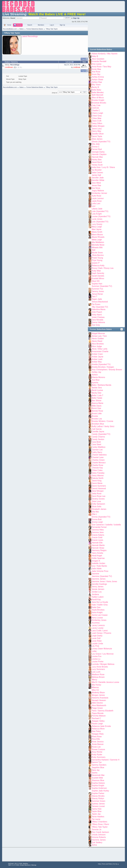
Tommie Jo (96, 830)
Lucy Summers (98, 669)
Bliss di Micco (98, 98)
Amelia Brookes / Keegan (103, 367)
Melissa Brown (98, 677)
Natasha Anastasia (100, 698)
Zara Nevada (97, 320)
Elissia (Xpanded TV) (101, 142)
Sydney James (98, 804)
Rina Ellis (96, 739)
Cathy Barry (97, 452)
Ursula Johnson (99, 835)
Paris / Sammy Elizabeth (102, 711)
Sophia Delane (98, 783)
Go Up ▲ (116, 864)
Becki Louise (97, 390)
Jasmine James (99, 579)
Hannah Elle (97, 543)
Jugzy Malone (98, 191)
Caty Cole (96, 105)
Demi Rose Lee (98, 496)
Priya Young (97, 260)
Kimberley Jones (99, 620)
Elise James (97, 139)
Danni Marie (97, 483)
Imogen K (96, 561)
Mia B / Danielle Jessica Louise (105, 682)
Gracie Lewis (97, 540)
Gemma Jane (98, 532)
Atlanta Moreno (98, 377)
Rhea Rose (97, 737)
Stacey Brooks (98, 796)
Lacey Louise (97, 628)
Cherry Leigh (97, 113)
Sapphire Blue (98, 767)
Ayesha (95, 383)
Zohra (94, 845)
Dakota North (97, 478)
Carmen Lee (97, 450)
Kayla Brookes (98, 610)
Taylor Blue (97, 811)
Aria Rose (96, 72)
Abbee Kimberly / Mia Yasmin (105, 54)
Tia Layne (96, 819)
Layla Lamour (98, 198)
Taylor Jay (96, 814)
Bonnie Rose (97, 411)
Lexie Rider (97, 641)
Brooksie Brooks (99, 103)
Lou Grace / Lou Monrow (103, 654)
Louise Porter (98, 662)
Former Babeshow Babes (101, 329)
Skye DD (96, 281)
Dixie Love (96, 501)
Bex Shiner (96, 401)
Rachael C (96, 718)
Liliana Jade (97, 209)
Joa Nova (96, 188)
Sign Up (76, 18)
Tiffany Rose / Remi (100, 824)
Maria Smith (97, 232)
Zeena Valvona (98, 322)
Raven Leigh (97, 724)
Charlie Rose (97, 465)
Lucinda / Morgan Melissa (103, 664)
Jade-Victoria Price (100, 571)
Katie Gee (96, 607)
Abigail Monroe (98, 333)
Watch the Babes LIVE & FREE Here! (57, 14)
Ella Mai (95, 512)
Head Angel (97, 556)
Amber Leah (97, 359)
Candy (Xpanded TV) (101, 434)
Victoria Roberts (99, 837)
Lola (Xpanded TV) (100, 211)
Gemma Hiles (98, 530)
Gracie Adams (98, 535)
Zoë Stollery (97, 842)
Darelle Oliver (98, 134)
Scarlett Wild (97, 778)
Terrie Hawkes (98, 817)
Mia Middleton (98, 242)
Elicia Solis (96, 506)
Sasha (94, 773)
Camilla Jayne (98, 432)
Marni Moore (97, 235)
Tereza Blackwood (100, 302)
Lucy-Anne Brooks (100, 667)
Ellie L (94, 514)
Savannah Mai (98, 775)
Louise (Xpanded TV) (101, 216)
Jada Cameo (97, 173)
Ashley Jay (96, 372)
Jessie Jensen (98, 589)
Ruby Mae (96, 271)
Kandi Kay (96, 599)
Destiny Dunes (98, 499)
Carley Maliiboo (98, 447)
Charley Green (98, 460)
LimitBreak (9, 67)
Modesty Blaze (98, 692)
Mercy (94, 680)
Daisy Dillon (97, 123)
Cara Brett (96, 442)
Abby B (95, 56)
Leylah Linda (97, 644)
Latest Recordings (30, 36)
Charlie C (96, 110)
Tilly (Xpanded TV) (100, 307)
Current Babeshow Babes (101, 49)
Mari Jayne (96, 229)
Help (99, 864)
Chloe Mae (96, 118)
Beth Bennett (97, 95)
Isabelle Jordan (98, 563)
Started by (15, 62)
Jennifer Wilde (98, 180)
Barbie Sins (97, 388)
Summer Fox (97, 289)
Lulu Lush (96, 672)
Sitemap (34, 865)
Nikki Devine (97, 703)
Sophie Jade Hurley (100, 791)
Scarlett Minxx (98, 278)
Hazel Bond (97, 162)
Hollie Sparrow (98, 558)
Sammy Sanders (99, 765)
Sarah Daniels (98, 276)
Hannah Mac (97, 157)
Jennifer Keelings (99, 584)
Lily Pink (95, 646)
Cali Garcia (97, 429)
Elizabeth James (99, 509)
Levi (93, 206)
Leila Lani (96, 203)
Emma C (95, 147)
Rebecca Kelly (98, 266)
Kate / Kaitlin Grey (100, 605)
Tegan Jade (97, 299)
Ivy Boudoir (97, 170)
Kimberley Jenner (99, 193)
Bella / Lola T (97, 395)
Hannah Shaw (98, 548)
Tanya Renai (97, 294)
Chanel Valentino (99, 455)
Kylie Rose (96, 196)
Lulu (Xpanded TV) (100, 222)
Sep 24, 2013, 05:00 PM (72, 65)
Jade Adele (97, 569)
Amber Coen (97, 354)
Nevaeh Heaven (99, 700)
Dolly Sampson (98, 504)
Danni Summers (99, 486)
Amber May (97, 362)
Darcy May (96, 131)
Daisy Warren (98, 476)
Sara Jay (96, 770)
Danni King (96, 481)
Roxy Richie (97, 752)
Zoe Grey (96, 325)
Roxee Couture (98, 749)
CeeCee (95, 108)
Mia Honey (96, 685)
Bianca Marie (97, 403)
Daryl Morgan (98, 491)
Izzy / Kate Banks (99, 566)
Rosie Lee (96, 747)
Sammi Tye (97, 762)
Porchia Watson (99, 716)
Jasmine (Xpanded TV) (102, 576)
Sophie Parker (98, 793)
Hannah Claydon (99, 154)
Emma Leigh (97, 522)
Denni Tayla (97, 136)
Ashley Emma (98, 77)
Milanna (95, 687)
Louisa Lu (96, 659)
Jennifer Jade (98, 178)
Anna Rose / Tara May (101, 67)
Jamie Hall (96, 175)
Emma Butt (97, 519)
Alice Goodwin (98, 59)
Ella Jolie (96, 144)
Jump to (54, 93)
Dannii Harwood (99, 488)
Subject (8, 62)
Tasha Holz (97, 809)
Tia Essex (96, 304)
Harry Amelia (97, 553)
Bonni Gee (96, 408)
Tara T (94, 296)
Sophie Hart (97, 284)
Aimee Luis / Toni (99, 336)
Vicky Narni (97, 315)
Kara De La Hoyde (100, 602)
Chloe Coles (97, 470)
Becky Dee (96, 393)
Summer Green (98, 801)
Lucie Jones (97, 219)
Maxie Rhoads (98, 237)
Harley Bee (97, 160)
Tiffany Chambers (99, 822)
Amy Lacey (97, 64)
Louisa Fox (96, 656)
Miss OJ (95, 690)
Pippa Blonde (98, 713)
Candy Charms (98, 437)
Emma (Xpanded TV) (101, 517)
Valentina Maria (98, 309)
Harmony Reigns (99, 550)
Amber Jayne (97, 357)
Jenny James (97, 587)
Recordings (15, 65)
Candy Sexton (98, 439)
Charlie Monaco (99, 463)
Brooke (95, 416)
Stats (84, 62)
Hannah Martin (98, 545)
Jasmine (95, 574)
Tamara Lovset (98, 806)
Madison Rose (98, 674)
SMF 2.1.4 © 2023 (14, 865)
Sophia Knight (98, 786)
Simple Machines (25, 865)
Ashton (95, 375)
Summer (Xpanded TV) (102, 286)
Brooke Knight (98, 100)
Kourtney (96, 623)
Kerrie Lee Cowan (100, 615)
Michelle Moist (98, 245)
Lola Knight (97, 214)
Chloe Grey (97, 116)
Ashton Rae (97, 82)
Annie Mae (96, 69)
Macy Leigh (97, 227)
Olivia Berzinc (98, 255)
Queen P (96, 263)
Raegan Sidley (98, 721)
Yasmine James (99, 840)
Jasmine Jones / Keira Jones (104, 581)
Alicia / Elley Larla (99, 349)
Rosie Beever (98, 744)
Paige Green (97, 708)
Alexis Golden (98, 339)
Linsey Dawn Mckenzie (102, 649)
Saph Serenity (98, 273)
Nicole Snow (97, 253)
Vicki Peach (97, 312)
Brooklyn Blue (98, 424)
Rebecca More (98, 729)
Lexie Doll (96, 638)
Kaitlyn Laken (98, 597)
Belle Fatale (97, 398)
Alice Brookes (98, 344)
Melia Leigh (97, 240)
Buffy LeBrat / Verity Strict (103, 426)
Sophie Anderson (99, 788)
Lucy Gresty (97, 224)
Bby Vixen (96, 85)
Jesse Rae (96, 185)
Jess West (96, 183)
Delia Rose (96, 494)
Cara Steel (96, 444)
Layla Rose (97, 201)
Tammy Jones (98, 291)
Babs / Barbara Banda (101, 385)
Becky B (95, 87)
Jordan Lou (97, 592)
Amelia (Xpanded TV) (101, 364)
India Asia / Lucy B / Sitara (103, 167)
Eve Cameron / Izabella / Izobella (106, 525)
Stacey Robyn (98, 798)
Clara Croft (96, 121)
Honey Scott (97, 165)
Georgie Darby (98, 152)
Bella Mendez (98, 92)
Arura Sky (96, 74)
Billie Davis (96, 406)
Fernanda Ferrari (99, 527)
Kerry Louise (97, 618)
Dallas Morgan (98, 126)
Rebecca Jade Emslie (101, 726)
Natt (93, 250)
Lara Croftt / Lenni (100, 631)
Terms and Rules (107, 864)
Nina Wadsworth (99, 705)
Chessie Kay (97, 468)
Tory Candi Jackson (100, 832)
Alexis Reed (97, 341)
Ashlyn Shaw (97, 80)
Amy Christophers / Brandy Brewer (107, 370)
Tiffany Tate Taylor (12, 33)
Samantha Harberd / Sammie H (105, 760)
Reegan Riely (98, 734)
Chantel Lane (98, 457)
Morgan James (98, 695)
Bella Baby (96, 90)
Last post (70, 62)
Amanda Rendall (99, 61)
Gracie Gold (97, 537)
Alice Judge (97, 346)
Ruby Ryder (97, 755)
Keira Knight (97, 612)
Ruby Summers (98, 757)
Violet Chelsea (98, 317)
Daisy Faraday (98, 473)
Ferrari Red (97, 149)
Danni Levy (97, 129)
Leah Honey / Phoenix (101, 633)
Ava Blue (96, 380)
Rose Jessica (98, 742)
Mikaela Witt (97, 247)
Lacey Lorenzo (98, 625)
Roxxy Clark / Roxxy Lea (103, 268)
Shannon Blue (98, 780)
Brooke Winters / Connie (102, 421)
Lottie (94, 651)
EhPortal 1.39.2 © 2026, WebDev (18, 864)
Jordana (95, 594)
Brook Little (97, 413)
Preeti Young (97, 258)
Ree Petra (96, 731)
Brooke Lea (97, 419)
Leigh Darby (97, 636)
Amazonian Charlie (100, 351)
